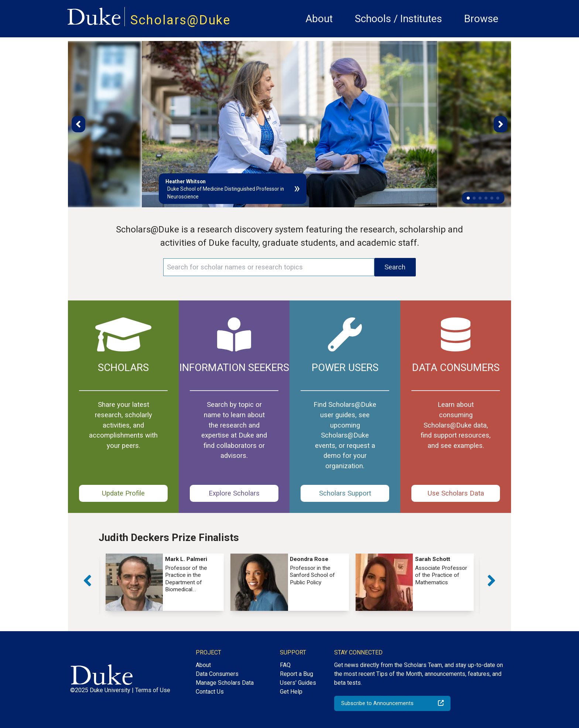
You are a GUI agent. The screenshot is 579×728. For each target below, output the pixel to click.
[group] (165, 582)
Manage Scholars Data (225, 683)
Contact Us (210, 692)
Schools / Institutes (398, 19)
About (319, 19)
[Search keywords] (269, 267)
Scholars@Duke (181, 20)
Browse (481, 19)
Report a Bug (297, 674)
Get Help (291, 692)
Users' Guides (298, 683)
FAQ (285, 665)
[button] (468, 198)
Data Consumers (217, 674)
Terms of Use (153, 690)
